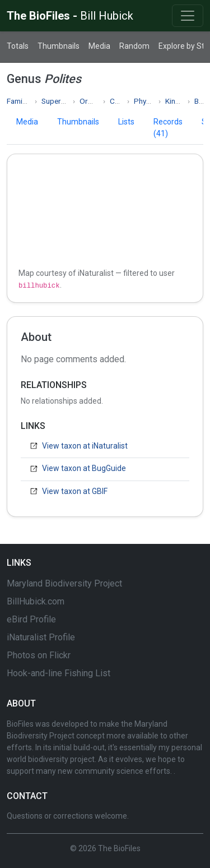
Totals (18, 46)
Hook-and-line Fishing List (59, 673)
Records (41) (168, 128)
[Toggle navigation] (188, 16)
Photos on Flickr (39, 655)
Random (134, 46)
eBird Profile (31, 619)
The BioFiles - (70, 16)
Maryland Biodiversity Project (64, 583)
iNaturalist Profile (41, 637)
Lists (126, 122)
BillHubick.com (36, 601)
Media (99, 46)
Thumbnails (59, 46)
